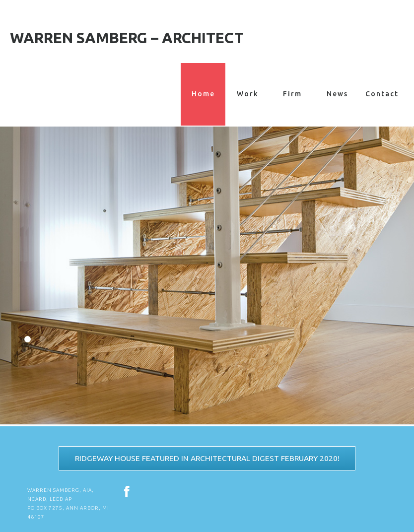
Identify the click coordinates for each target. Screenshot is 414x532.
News (337, 94)
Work (248, 94)
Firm (292, 94)
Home (203, 94)
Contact (382, 94)
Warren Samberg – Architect (127, 38)
